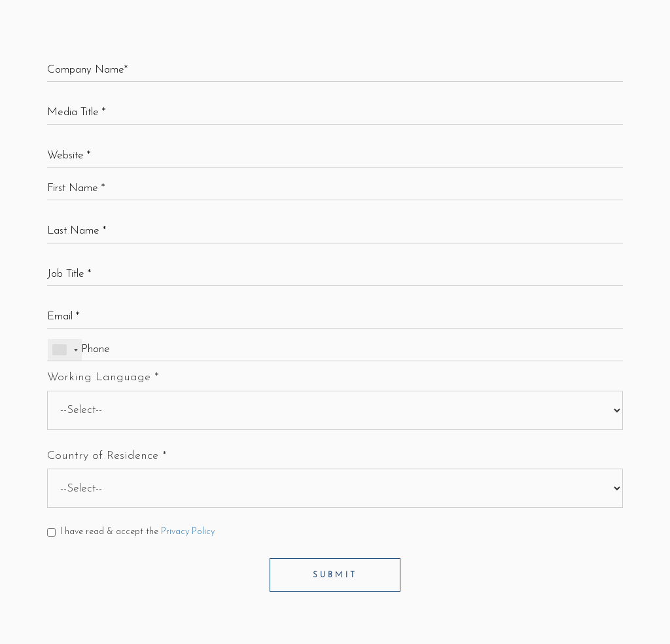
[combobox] (65, 350)
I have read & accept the (131, 532)
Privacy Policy (188, 532)
